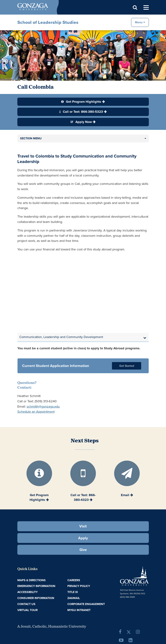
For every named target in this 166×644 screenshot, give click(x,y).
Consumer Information (36, 598)
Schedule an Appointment (36, 412)
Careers (74, 580)
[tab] (83, 337)
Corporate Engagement (86, 604)
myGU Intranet (79, 610)
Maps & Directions (32, 580)
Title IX (73, 592)
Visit (83, 526)
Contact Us (26, 604)
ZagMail (74, 598)
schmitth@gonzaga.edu (43, 407)
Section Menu (31, 138)
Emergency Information (36, 586)
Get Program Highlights (81, 102)
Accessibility (27, 592)
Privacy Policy (79, 586)
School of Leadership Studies (48, 22)
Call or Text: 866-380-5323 (81, 112)
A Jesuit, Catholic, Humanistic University (52, 627)
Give (83, 550)
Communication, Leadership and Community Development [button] (61, 337)
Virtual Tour (27, 610)
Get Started (127, 366)
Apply (83, 538)
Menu (139, 22)
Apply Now (81, 122)
